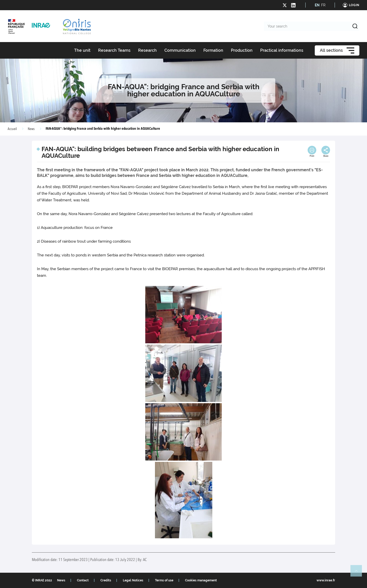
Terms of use (164, 580)
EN (317, 5)
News (31, 129)
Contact (83, 580)
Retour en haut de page (358, 573)
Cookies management (201, 580)
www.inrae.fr (326, 580)
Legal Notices (133, 580)
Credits (106, 580)
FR (323, 5)
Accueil (12, 129)
